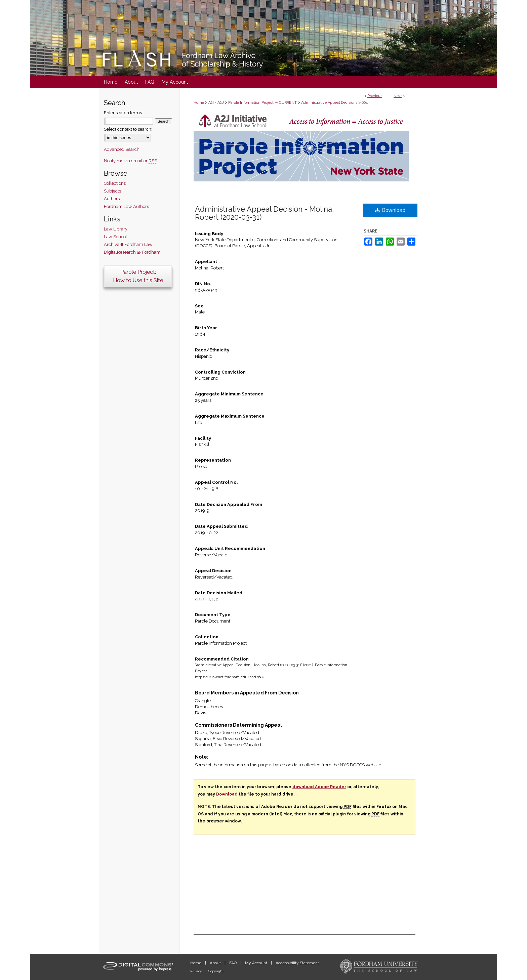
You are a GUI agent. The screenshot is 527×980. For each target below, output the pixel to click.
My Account (257, 963)
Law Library (116, 229)
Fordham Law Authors (126, 206)
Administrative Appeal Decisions (329, 103)
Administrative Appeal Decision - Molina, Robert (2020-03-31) (264, 213)
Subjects (112, 191)
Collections (115, 183)
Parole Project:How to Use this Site (138, 276)
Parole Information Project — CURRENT (262, 103)
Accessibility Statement (297, 963)
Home (199, 103)
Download (390, 210)
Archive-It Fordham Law (128, 244)
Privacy (196, 971)
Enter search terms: (123, 113)
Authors (112, 199)
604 (365, 103)
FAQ (233, 963)
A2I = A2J (216, 103)
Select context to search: (128, 129)
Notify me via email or (130, 161)
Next (398, 96)
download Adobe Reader (319, 787)
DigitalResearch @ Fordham (132, 252)
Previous (375, 96)
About (216, 963)
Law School (115, 237)
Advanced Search (122, 149)
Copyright (216, 971)
